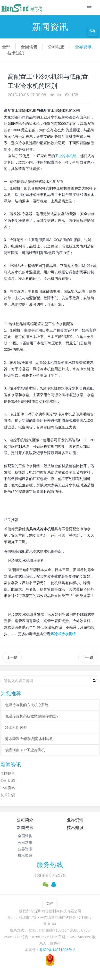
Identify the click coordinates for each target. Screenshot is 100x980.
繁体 (50, 903)
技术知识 (16, 53)
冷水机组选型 (16, 727)
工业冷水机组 (66, 156)
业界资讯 (83, 47)
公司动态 (56, 47)
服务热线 (50, 865)
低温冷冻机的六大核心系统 (27, 705)
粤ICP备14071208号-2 (57, 950)
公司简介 (25, 820)
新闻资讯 (25, 828)
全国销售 (29, 47)
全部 (6, 47)
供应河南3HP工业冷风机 (25, 750)
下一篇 (88, 657)
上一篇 (12, 657)
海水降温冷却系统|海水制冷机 (29, 739)
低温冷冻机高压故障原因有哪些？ (32, 716)
